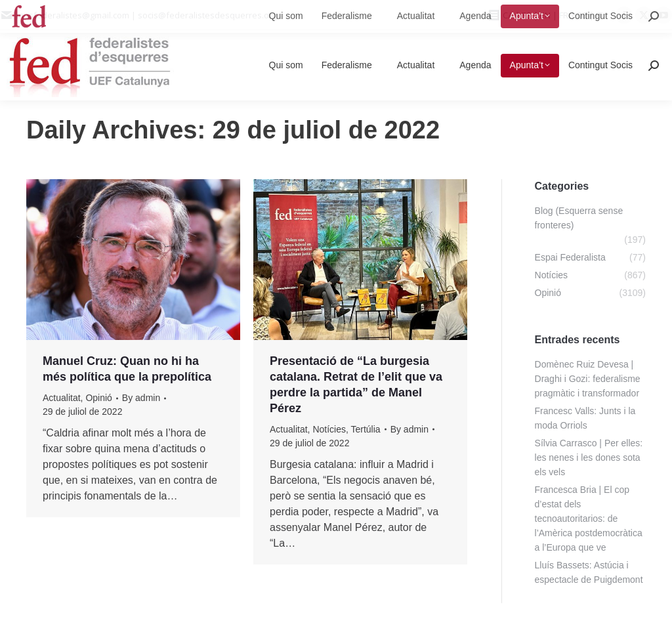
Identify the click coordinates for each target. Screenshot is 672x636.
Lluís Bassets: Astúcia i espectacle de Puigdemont (589, 572)
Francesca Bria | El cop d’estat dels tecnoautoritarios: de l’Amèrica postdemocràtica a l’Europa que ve (589, 519)
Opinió (98, 398)
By (141, 398)
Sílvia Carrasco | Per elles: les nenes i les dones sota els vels (589, 457)
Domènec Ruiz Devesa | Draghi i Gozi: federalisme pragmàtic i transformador (588, 379)
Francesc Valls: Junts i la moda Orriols (585, 418)
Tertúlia (365, 429)
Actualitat (62, 398)
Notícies (329, 429)
